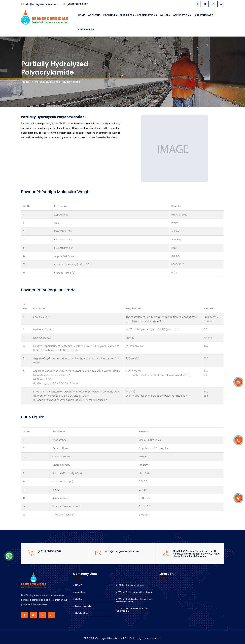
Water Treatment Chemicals (134, 592)
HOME (77, 585)
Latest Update (203, 15)
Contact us (81, 613)
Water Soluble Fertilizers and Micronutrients (134, 600)
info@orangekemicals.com (40, 4)
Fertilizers (127, 16)
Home (82, 15)
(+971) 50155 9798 (76, 4)
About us (79, 592)
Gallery (165, 15)
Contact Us (86, 29)
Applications (182, 15)
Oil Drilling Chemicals (130, 585)
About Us (94, 15)
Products (110, 16)
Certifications (147, 15)
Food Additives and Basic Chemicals (132, 610)
